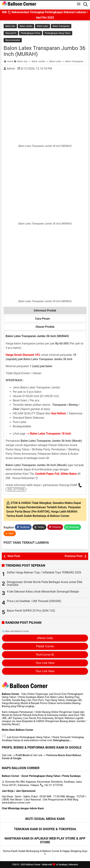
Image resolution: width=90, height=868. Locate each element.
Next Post (14, 556)
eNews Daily (45, 638)
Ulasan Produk (45, 327)
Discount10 (11, 33)
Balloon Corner (33, 865)
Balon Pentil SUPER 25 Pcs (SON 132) (31, 611)
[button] (10, 533)
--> (49, 434)
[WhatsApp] (72, 527)
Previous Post (74, 556)
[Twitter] (39, 527)
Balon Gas (10, 26)
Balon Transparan (61, 26)
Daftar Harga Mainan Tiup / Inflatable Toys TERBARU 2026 (44, 572)
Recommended (13, 40)
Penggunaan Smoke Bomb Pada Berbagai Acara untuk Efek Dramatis (45, 583)
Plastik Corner (45, 646)
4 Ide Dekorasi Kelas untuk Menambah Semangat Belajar (43, 592)
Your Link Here (45, 663)
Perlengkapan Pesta (30, 33)
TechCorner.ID (45, 655)
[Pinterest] (55, 527)
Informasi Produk (45, 311)
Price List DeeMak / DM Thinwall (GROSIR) (34, 601)
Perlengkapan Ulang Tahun (58, 33)
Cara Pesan (45, 319)
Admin (11, 69)
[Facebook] (23, 527)
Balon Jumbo (26, 26)
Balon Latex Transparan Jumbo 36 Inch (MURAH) (45, 51)
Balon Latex (42, 26)
